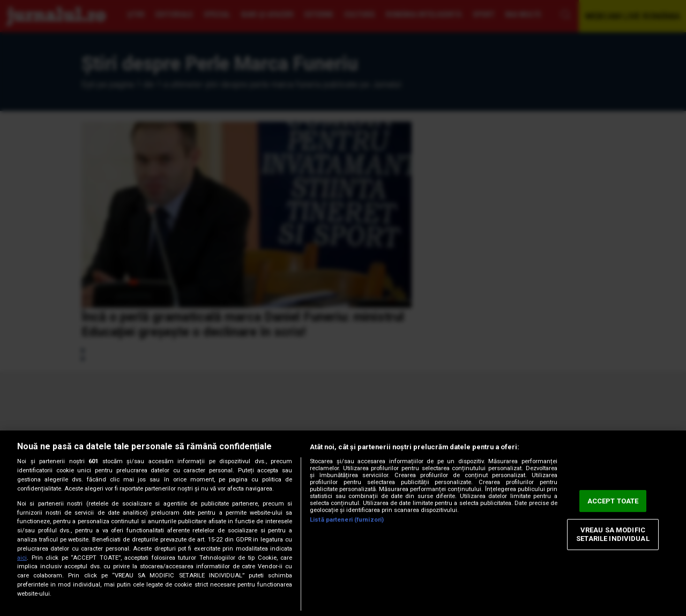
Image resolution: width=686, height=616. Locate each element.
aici (22, 558)
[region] (343, 523)
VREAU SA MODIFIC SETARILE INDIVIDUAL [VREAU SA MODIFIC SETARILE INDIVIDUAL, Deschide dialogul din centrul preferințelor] (613, 535)
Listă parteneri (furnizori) (347, 520)
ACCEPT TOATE (613, 501)
